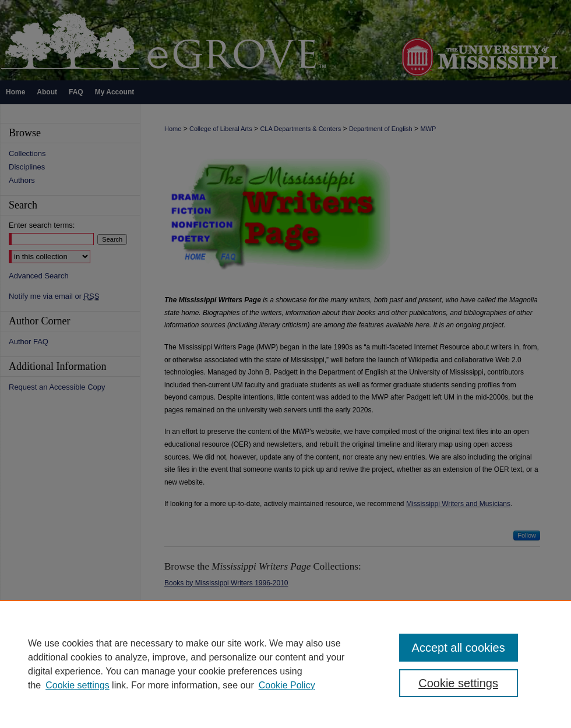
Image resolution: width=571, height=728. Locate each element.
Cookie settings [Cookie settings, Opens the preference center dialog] (458, 683)
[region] (285, 664)
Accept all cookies (459, 648)
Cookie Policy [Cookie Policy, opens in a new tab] (287, 685)
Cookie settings (77, 685)
